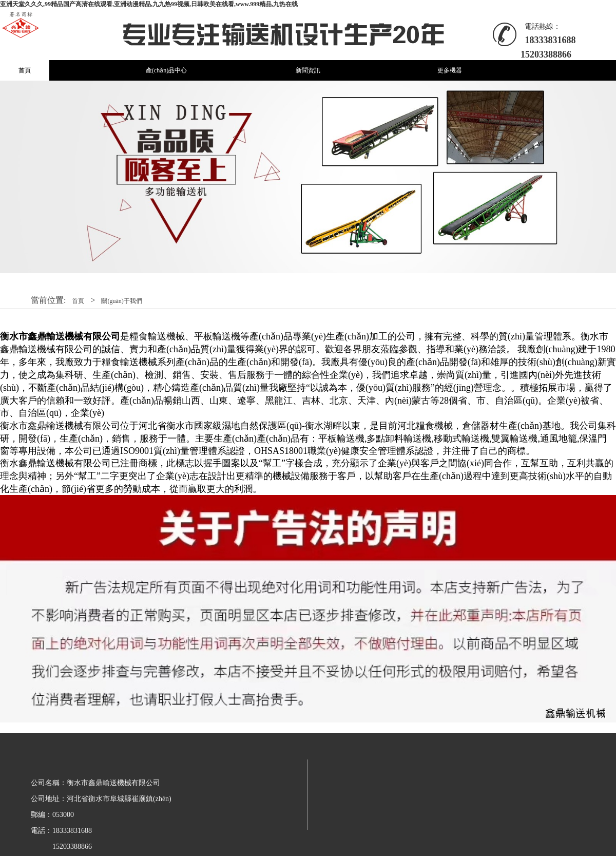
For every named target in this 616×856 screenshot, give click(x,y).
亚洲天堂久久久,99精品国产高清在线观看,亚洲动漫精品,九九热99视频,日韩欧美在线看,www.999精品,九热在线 (149, 4)
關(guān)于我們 (121, 301)
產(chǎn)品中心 (166, 70)
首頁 (25, 70)
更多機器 (450, 70)
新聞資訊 (308, 70)
